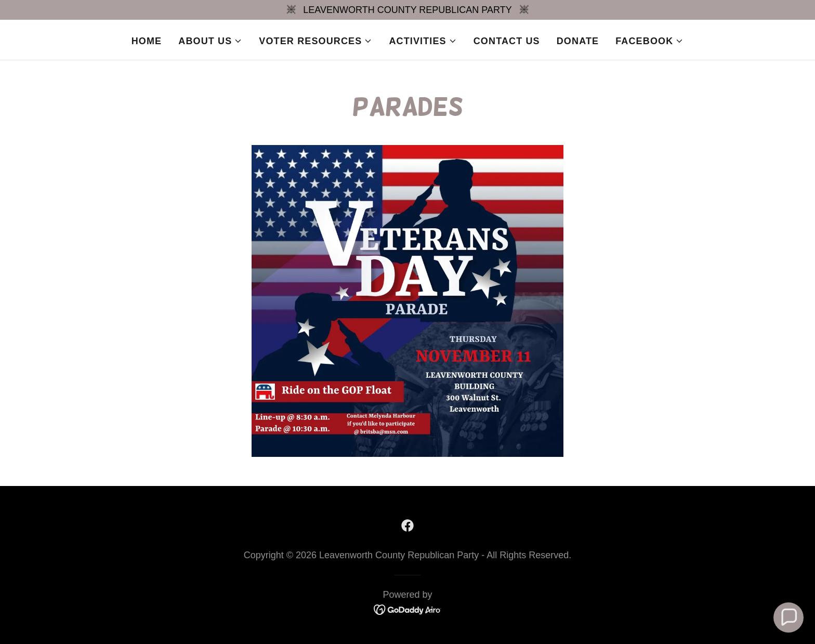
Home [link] (147, 41)
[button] (210, 41)
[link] (407, 525)
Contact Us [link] (507, 41)
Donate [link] (578, 41)
